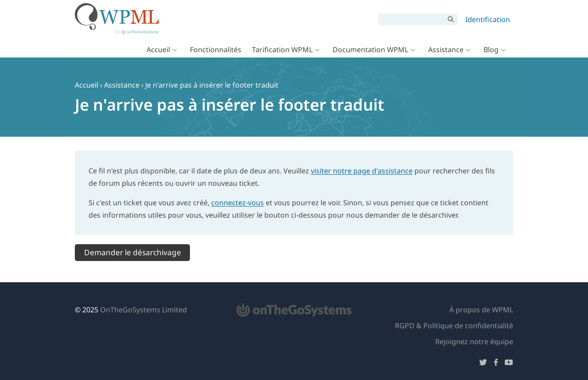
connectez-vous (238, 203)
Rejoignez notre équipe (474, 342)
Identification (488, 19)
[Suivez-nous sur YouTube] (509, 364)
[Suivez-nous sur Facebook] (496, 364)
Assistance (446, 50)
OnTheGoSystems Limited (143, 310)
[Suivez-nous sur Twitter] (483, 364)
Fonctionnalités (216, 50)
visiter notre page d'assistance (362, 171)
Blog (491, 50)
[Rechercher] (411, 19)
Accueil (158, 50)
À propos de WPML (481, 310)
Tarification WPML (282, 50)
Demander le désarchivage (133, 252)
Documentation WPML (370, 50)
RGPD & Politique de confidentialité (454, 326)
